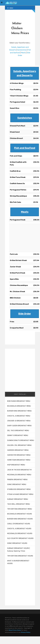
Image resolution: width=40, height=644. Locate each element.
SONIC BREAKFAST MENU (17, 484)
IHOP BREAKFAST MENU (16, 465)
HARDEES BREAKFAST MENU (18, 450)
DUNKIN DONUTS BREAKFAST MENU (21, 440)
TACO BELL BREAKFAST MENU (19, 504)
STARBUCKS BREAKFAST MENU (19, 489)
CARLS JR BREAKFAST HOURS (19, 524)
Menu (10, 8)
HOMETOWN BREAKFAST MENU (19, 460)
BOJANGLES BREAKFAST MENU (19, 406)
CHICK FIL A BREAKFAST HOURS (19, 529)
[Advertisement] (20, 237)
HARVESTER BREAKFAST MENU (19, 455)
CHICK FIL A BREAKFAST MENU (19, 416)
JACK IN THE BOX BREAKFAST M (19, 470)
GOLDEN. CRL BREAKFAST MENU (19, 445)
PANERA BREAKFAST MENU (17, 480)
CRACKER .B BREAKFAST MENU (19, 421)
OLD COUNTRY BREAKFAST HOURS (20, 538)
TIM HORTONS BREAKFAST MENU (20, 509)
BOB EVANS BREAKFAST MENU (19, 401)
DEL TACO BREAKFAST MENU (18, 431)
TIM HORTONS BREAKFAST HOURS (20, 556)
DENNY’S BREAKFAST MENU (18, 435)
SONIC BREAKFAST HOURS (17, 543)
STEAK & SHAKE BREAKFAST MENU (20, 494)
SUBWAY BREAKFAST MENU (18, 499)
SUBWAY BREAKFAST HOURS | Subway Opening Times (19, 550)
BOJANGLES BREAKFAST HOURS (20, 514)
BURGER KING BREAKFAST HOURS (20, 519)
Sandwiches (22, 50)
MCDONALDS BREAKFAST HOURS (20, 533)
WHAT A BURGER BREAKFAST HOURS (18, 562)
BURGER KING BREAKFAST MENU (19, 411)
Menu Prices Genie (15, 630)
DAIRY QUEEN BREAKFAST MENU (19, 426)
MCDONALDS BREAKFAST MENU (19, 475)
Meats (23, 53)
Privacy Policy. (26, 632)
